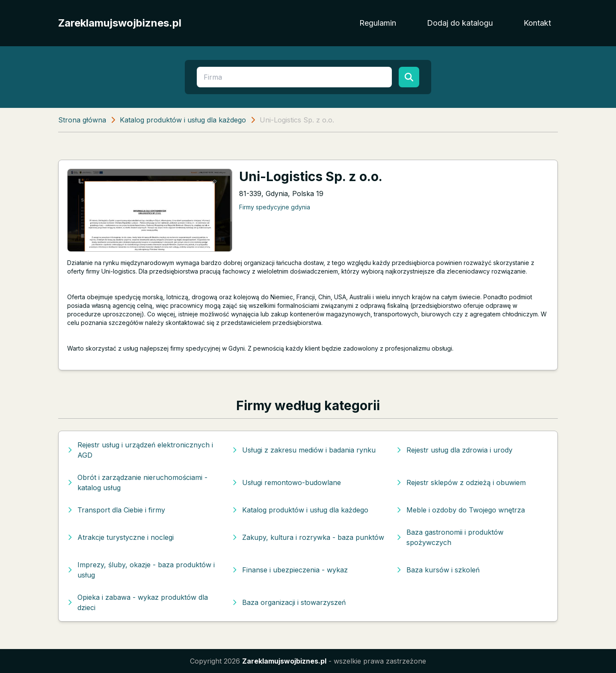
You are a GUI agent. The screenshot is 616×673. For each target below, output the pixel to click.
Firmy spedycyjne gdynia (275, 207)
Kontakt (537, 23)
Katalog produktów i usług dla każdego (183, 120)
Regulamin (378, 23)
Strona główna (82, 120)
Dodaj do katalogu (460, 23)
